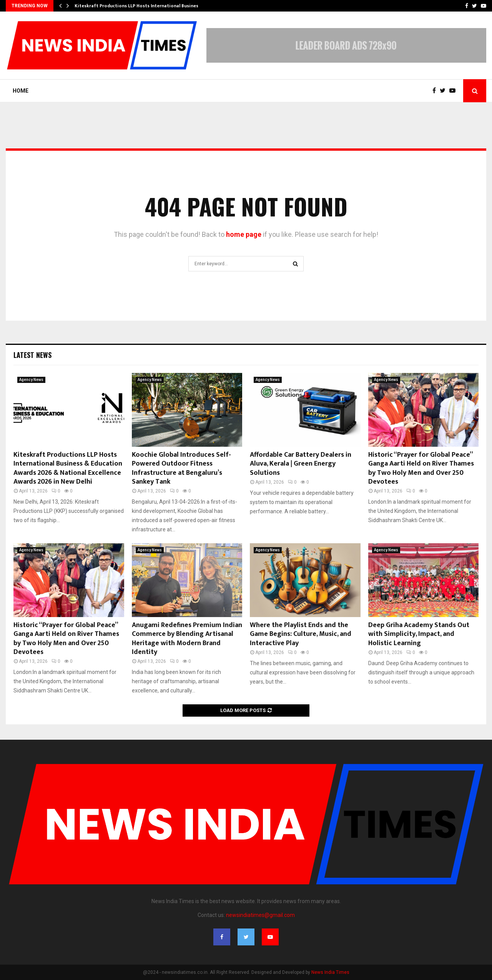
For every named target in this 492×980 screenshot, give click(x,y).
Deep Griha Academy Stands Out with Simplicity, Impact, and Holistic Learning (419, 634)
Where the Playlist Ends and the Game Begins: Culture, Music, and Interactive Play (301, 634)
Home (21, 91)
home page (244, 234)
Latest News (32, 355)
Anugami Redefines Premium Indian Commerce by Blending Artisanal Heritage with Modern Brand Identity (187, 639)
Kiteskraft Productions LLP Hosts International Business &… (142, 6)
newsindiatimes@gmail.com (260, 915)
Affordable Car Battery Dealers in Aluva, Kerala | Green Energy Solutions (301, 464)
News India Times (330, 972)
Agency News (31, 380)
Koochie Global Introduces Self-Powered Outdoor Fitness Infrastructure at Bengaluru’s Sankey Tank (181, 468)
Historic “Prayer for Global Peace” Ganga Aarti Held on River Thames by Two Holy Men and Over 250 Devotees (421, 468)
